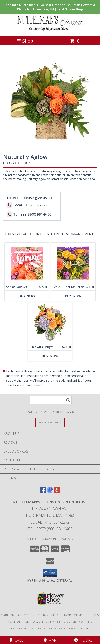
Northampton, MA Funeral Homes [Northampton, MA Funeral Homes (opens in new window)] (26, 615)
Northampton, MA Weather (28, 622)
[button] (50, 573)
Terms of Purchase (51, 628)
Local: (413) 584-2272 (50, 522)
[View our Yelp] (57, 492)
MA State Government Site (72, 622)
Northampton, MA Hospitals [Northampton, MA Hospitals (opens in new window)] (77, 615)
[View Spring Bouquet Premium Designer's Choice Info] (27, 263)
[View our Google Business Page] (50, 492)
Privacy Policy (22, 628)
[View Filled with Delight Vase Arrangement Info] (50, 323)
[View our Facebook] (43, 492)
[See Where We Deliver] (50, 422)
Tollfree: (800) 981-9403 (50, 529)
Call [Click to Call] (17, 640)
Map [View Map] (50, 640)
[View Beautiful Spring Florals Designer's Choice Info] (73, 263)
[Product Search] (51, 400)
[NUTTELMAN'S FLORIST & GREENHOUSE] (50, 30)
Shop (25, 41)
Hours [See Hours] (83, 640)
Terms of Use (79, 628)
